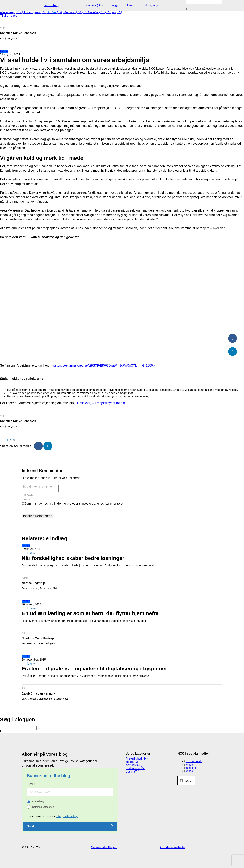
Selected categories (43, 807)
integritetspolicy (67, 816)
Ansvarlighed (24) (137, 759)
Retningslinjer (151, 5)
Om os (131, 5)
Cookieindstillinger (104, 847)
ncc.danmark (194, 761)
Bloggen (115, 5)
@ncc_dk (191, 768)
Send (30, 826)
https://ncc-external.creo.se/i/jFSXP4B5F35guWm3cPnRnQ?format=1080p (102, 365)
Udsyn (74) (132, 772)
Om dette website (173, 847)
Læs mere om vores (52, 816)
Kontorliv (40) (134, 765)
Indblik (4, 51)
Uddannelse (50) (136, 768)
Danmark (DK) (94, 5)
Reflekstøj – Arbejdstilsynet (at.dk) (101, 403)
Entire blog (38, 801)
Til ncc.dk (186, 780)
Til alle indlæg (9, 16)
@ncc (189, 765)
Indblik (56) (132, 762)
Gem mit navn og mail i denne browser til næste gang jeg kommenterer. (74, 504)
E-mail (31, 784)
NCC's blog (51, 5)
